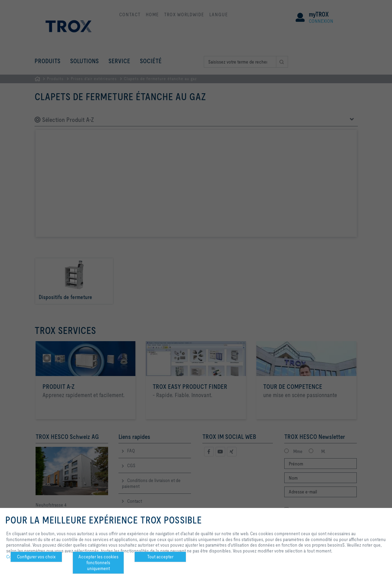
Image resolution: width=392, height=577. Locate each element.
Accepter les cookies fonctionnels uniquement (98, 562)
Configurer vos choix (36, 557)
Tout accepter (160, 557)
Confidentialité (20, 557)
